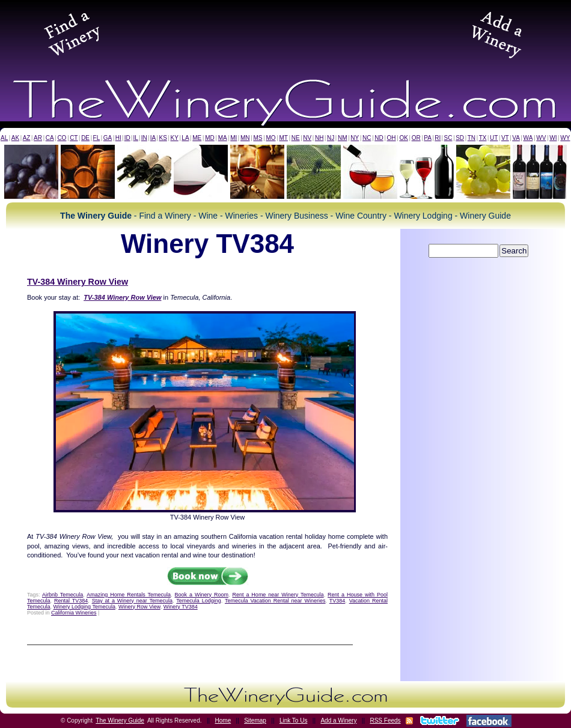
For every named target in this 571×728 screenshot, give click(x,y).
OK (403, 138)
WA (528, 138)
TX (483, 138)
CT (74, 138)
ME (197, 138)
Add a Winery (338, 720)
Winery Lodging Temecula (84, 607)
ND (379, 138)
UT (494, 138)
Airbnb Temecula (63, 595)
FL (97, 138)
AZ (27, 138)
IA (153, 138)
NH (319, 138)
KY (174, 138)
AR (38, 138)
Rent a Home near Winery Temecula (278, 595)
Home (223, 720)
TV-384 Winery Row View (78, 282)
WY (565, 138)
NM (343, 138)
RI (438, 138)
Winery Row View (139, 607)
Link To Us (294, 720)
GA (108, 138)
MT (283, 138)
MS (258, 138)
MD (210, 138)
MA (223, 138)
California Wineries (74, 613)
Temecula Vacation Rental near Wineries (275, 601)
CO (62, 138)
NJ (331, 138)
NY (355, 138)
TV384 (337, 601)
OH (392, 138)
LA (185, 138)
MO (270, 138)
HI (118, 138)
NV (307, 138)
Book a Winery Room (202, 595)
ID (127, 138)
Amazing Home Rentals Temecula (129, 595)
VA (516, 138)
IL (136, 138)
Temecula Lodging (198, 601)
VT (505, 138)
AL (4, 138)
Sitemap (255, 720)
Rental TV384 (71, 601)
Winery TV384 (181, 607)
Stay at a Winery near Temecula (132, 601)
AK (15, 138)
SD (460, 138)
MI (234, 138)
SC (448, 138)
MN (245, 138)
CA (50, 138)
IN (144, 138)
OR (416, 138)
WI (553, 138)
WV (541, 138)
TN (472, 138)
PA (428, 138)
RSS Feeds (385, 720)
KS (163, 138)
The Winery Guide (120, 720)
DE (85, 138)
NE (296, 138)
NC (367, 138)
